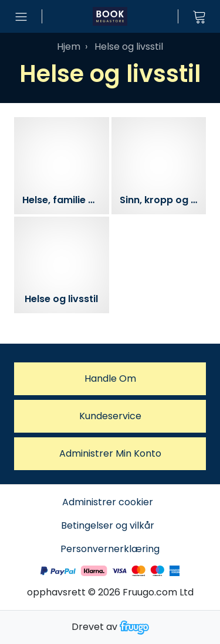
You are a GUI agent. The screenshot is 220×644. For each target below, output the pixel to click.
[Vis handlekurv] (199, 16)
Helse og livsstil (129, 47)
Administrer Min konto (110, 453)
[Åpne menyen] (21, 16)
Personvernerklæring (110, 549)
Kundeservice (110, 416)
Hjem (69, 47)
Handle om (110, 378)
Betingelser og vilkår (108, 525)
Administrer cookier (108, 502)
